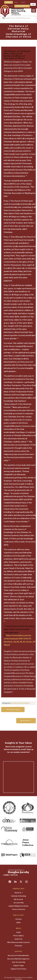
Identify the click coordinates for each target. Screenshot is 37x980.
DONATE (9, 2)
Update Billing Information (18, 906)
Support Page (18, 966)
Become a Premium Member (18, 956)
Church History (24, 703)
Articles (14, 703)
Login (33, 4)
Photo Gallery (19, 936)
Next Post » (26, 721)
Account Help (19, 903)
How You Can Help (19, 962)
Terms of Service (19, 909)
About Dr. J (19, 893)
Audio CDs (18, 939)
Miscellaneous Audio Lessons (19, 942)
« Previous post (13, 709)
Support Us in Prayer (19, 969)
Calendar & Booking (19, 896)
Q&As (18, 923)
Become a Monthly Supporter (18, 959)
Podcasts (19, 946)
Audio (18, 932)
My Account (18, 899)
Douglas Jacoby (21, 977)
